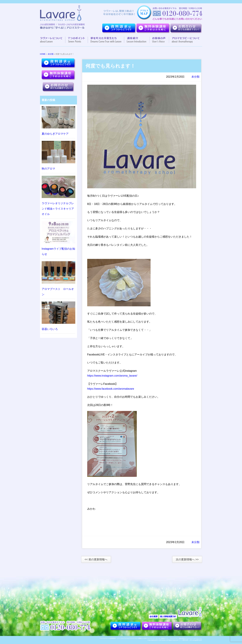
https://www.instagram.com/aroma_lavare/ (112, 376)
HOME (43, 54)
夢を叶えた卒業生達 (106, 40)
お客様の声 (159, 40)
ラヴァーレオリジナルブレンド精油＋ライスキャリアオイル (58, 209)
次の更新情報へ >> (187, 559)
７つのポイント (77, 40)
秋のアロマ (48, 169)
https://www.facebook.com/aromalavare (111, 389)
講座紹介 (137, 40)
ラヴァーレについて (53, 40)
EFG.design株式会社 (196, 640)
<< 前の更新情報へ (96, 559)
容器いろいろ (50, 329)
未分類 (51, 54)
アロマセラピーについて (184, 40)
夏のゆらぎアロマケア (55, 134)
